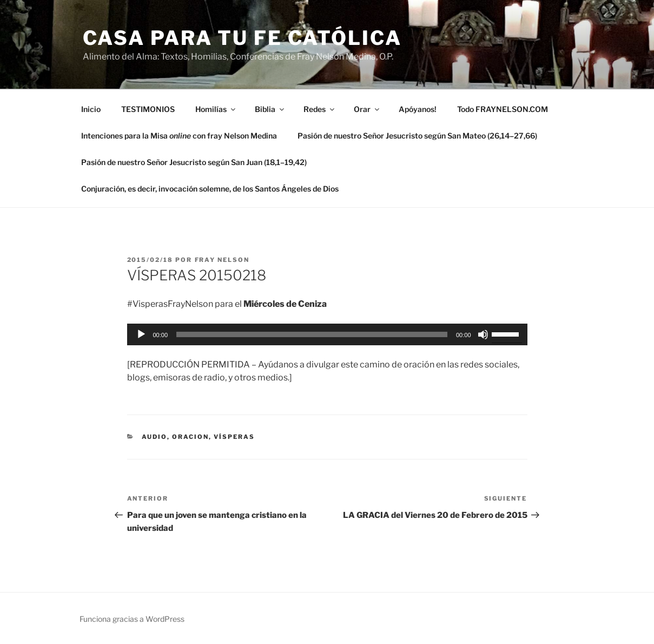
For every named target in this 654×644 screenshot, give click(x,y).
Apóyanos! (418, 109)
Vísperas (234, 437)
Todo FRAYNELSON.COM (503, 109)
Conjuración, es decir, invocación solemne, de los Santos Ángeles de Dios (210, 189)
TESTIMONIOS (148, 109)
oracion (190, 437)
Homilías (216, 109)
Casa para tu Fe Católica (242, 38)
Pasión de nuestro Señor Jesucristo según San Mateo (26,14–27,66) (417, 136)
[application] (327, 334)
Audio (154, 437)
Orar (367, 109)
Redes (320, 109)
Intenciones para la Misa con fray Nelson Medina (179, 136)
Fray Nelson (222, 260)
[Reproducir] (141, 334)
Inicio (91, 109)
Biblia (270, 109)
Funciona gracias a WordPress (132, 619)
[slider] (312, 334)
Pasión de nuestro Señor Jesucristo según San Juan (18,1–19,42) (194, 162)
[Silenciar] (483, 334)
